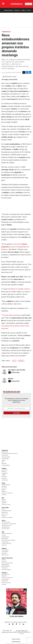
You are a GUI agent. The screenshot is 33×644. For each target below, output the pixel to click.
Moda (4, 490)
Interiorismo (6, 529)
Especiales (5, 555)
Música (4, 516)
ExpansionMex (21, 624)
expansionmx (11, 624)
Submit (16, 413)
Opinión (4, 478)
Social (4, 535)
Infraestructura (6, 525)
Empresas (17, 10)
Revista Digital (29, 4)
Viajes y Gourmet (7, 493)
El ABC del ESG (6, 543)
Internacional (6, 457)
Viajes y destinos (7, 578)
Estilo (14, 361)
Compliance (16, 642)
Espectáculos (6, 485)
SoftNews (21, 361)
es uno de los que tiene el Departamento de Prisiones (15, 247)
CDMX (4, 475)
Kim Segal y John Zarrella (17, 370)
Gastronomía (6, 574)
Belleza (4, 491)
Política (23, 10)
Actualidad (5, 550)
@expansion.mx (16, 624)
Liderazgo (5, 551)
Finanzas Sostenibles (9, 540)
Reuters (11, 379)
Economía (5, 455)
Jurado (4, 584)
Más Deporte (6, 566)
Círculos (4, 488)
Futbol (4, 559)
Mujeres (4, 464)
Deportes (5, 512)
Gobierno (5, 470)
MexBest (4, 573)
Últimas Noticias (9, 10)
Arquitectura (6, 527)
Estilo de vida (6, 504)
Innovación (5, 542)
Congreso (5, 473)
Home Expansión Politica (10, 453)
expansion (25, 624)
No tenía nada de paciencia (11, 315)
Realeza (4, 486)
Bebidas (4, 576)
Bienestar (5, 581)
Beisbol (4, 561)
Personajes (5, 579)
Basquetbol (5, 565)
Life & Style (5, 507)
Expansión (5, 450)
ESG (3, 462)
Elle (3, 498)
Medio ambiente (7, 533)
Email (16, 408)
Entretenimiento (7, 511)
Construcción (6, 522)
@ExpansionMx (15, 373)
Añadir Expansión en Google (10, 77)
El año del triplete (17, 616)
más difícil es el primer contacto (19, 289)
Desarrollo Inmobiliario (9, 524)
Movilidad (5, 538)
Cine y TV (5, 514)
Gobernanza (6, 537)
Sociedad (5, 480)
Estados (4, 477)
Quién (4, 483)
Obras (4, 460)
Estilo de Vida (6, 583)
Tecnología (5, 458)
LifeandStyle (6, 465)
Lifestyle (5, 568)
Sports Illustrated (7, 558)
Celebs (4, 503)
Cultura (4, 495)
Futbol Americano (7, 563)
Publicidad (16, 639)
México (4, 472)
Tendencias (6, 32)
